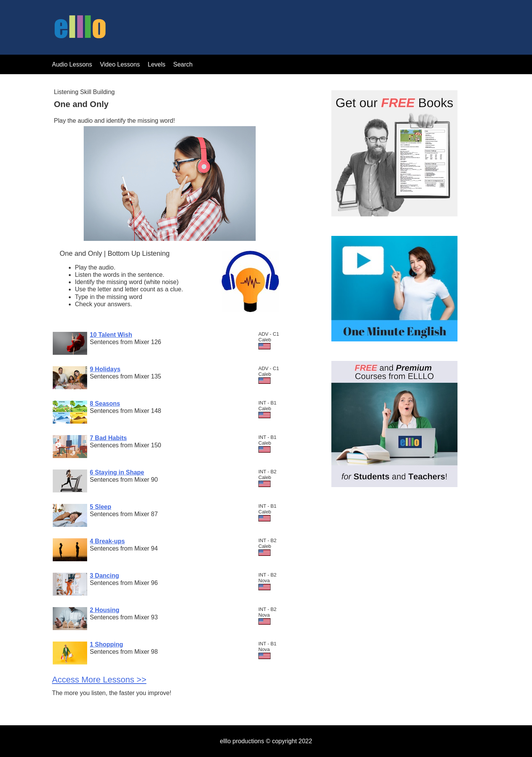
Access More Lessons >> (99, 680)
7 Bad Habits (108, 438)
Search (183, 64)
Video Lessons (120, 64)
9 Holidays (105, 369)
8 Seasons (105, 404)
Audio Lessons (72, 64)
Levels (158, 64)
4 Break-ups (107, 541)
